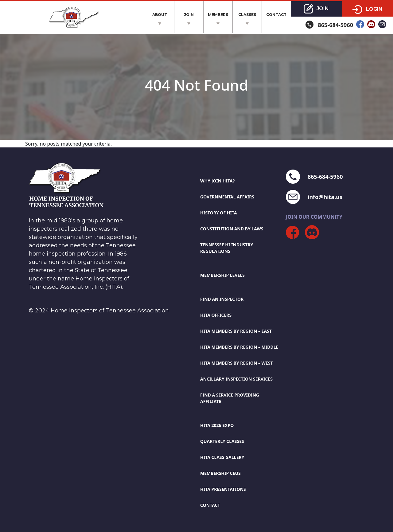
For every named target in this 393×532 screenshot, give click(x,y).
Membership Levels (222, 275)
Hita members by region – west (237, 363)
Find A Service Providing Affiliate (230, 398)
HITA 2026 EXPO (217, 425)
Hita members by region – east (236, 331)
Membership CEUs (220, 473)
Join (189, 15)
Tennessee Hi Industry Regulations (227, 248)
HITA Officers (216, 315)
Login (368, 10)
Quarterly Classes (222, 441)
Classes (247, 15)
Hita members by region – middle (239, 347)
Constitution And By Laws (232, 229)
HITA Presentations (223, 489)
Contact (276, 15)
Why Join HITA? (217, 181)
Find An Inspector (222, 299)
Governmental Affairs (227, 197)
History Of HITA (219, 213)
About (160, 15)
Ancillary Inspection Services (236, 379)
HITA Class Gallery (222, 457)
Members (218, 15)
